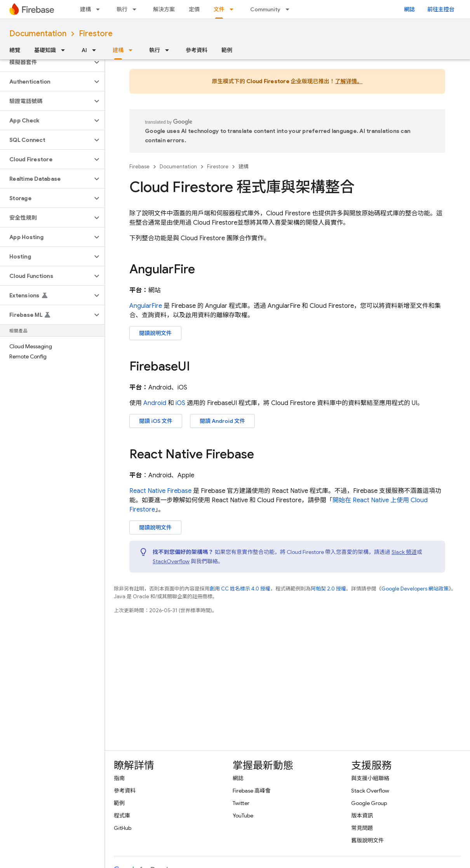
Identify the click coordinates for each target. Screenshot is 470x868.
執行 (122, 9)
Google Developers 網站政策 (415, 589)
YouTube (243, 816)
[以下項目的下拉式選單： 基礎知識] (65, 50)
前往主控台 (441, 9)
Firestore (96, 34)
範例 (227, 50)
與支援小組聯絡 (370, 778)
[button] (46, 62)
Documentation (38, 34)
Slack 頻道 (404, 552)
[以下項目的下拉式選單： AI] (96, 50)
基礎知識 (45, 50)
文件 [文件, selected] (219, 9)
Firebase (139, 167)
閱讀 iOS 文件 (156, 421)
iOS (180, 403)
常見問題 (362, 828)
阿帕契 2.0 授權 (328, 589)
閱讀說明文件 (155, 333)
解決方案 (164, 9)
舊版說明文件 (367, 840)
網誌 (409, 9)
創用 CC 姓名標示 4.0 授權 (240, 589)
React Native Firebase (160, 491)
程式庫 (122, 816)
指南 (119, 778)
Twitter (241, 803)
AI (84, 50)
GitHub (123, 828)
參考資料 (197, 50)
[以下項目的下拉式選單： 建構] (100, 9)
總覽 (15, 50)
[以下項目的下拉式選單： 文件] (234, 9)
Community (265, 9)
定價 (194, 9)
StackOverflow (171, 561)
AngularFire (146, 306)
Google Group (369, 803)
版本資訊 (362, 816)
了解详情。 (349, 81)
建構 (85, 9)
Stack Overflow (370, 791)
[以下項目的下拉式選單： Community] (290, 9)
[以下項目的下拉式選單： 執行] (137, 9)
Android (155, 403)
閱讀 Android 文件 (222, 421)
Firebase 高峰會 (252, 791)
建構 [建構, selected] (118, 50)
